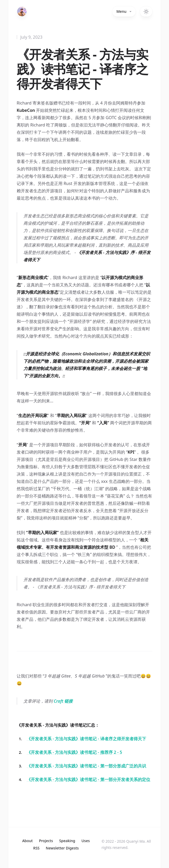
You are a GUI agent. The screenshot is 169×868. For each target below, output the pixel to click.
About (27, 841)
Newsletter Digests (62, 848)
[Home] (22, 11)
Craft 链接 (63, 701)
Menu (124, 11)
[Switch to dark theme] (146, 11)
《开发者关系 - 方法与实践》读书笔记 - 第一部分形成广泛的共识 (86, 766)
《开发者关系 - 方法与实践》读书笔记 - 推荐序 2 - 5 (74, 752)
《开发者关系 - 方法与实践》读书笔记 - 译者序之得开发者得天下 (86, 739)
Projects (46, 841)
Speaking (67, 841)
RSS (36, 848)
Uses (86, 841)
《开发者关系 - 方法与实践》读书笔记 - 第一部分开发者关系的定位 (88, 779)
